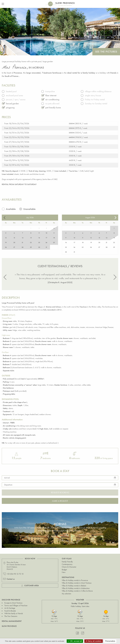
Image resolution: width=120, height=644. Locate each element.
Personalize (110, 641)
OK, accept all (75, 641)
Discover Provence (11, 600)
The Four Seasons (11, 616)
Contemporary (67, 564)
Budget (64, 570)
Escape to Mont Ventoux (13, 603)
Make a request (60, 501)
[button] (5, 277)
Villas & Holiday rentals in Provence (75, 580)
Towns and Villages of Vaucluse (16, 605)
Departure (8, 485)
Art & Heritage (10, 608)
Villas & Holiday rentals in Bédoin (74, 586)
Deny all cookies (94, 641)
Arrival (7, 478)
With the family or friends (14, 613)
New (64, 572)
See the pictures (106, 52)
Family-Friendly (67, 562)
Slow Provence (9, 626)
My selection (66, 594)
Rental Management (12, 621)
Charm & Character (69, 567)
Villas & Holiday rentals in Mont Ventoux (77, 583)
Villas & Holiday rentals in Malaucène (76, 588)
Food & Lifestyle (10, 611)
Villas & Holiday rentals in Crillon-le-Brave (77, 591)
